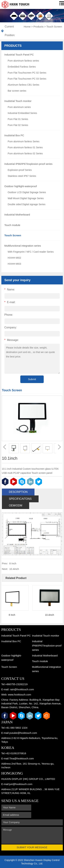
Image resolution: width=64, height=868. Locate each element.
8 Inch (13, 563)
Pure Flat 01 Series (18, 119)
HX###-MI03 (14, 264)
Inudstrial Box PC (14, 135)
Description (18, 492)
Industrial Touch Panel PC (19, 55)
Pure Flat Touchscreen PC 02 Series (27, 73)
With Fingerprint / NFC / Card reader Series (31, 252)
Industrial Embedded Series (22, 113)
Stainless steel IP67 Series (22, 176)
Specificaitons (20, 499)
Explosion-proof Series (20, 170)
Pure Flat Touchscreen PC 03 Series (27, 79)
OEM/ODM (16, 505)
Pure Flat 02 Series (18, 125)
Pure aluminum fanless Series (24, 141)
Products (38, 27)
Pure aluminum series (19, 107)
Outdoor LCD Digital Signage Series (27, 192)
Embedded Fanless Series (22, 67)
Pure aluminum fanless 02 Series (25, 153)
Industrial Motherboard (17, 215)
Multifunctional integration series (23, 246)
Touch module (12, 225)
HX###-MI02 (14, 258)
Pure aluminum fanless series (23, 61)
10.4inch (14, 569)
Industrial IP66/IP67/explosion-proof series (29, 164)
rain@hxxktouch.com (22, 689)
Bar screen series (17, 91)
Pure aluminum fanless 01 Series (25, 147)
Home (27, 27)
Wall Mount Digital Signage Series (26, 198)
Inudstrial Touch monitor (18, 101)
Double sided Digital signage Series (27, 204)
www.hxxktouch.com (19, 695)
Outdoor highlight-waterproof (21, 186)
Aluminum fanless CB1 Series (23, 85)
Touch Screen (54, 27)
